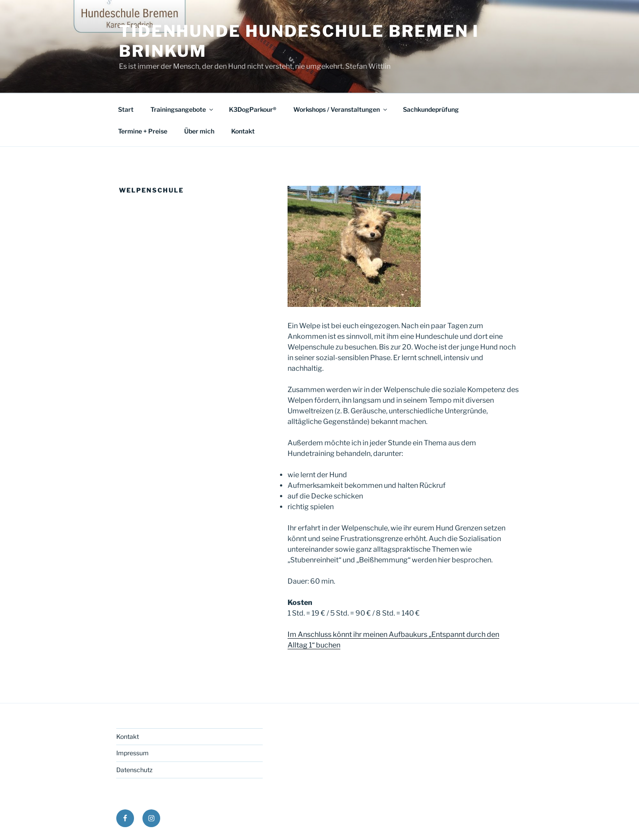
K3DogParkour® (253, 109)
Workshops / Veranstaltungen (341, 109)
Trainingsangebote (182, 109)
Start (126, 109)
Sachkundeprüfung (431, 109)
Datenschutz (134, 770)
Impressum (132, 753)
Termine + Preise (143, 131)
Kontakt (243, 131)
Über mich (199, 131)
